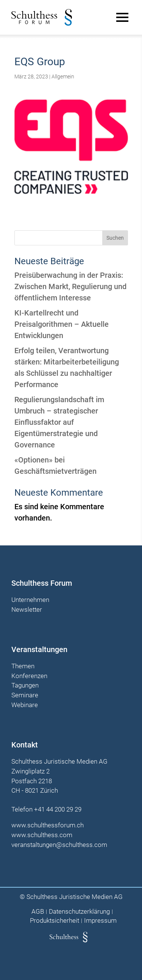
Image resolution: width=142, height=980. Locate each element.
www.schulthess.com (42, 835)
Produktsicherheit (55, 921)
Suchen (115, 238)
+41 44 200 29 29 (58, 809)
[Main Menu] (122, 17)
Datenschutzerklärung (79, 912)
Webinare (25, 705)
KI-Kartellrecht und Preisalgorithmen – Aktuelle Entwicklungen (62, 324)
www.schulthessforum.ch (48, 825)
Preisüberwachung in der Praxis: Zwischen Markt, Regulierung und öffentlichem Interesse (70, 286)
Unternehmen (30, 600)
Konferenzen (29, 676)
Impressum (100, 921)
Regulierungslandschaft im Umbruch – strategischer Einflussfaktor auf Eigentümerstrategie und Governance (59, 422)
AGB (38, 912)
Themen (23, 666)
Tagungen (25, 686)
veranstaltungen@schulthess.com (59, 845)
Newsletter (27, 610)
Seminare (25, 695)
